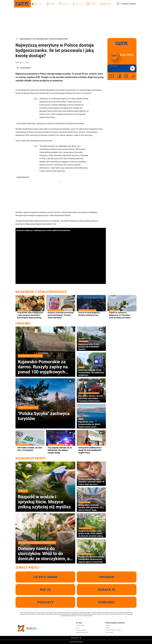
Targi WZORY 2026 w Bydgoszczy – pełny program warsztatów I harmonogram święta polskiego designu (30, 315)
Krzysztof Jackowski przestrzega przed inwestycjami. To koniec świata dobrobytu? (61, 315)
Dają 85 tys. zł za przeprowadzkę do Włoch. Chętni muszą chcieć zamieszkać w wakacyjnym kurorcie (91, 424)
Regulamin (108, 625)
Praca (78, 628)
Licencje (107, 628)
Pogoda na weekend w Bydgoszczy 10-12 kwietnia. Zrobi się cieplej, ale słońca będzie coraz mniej (122, 315)
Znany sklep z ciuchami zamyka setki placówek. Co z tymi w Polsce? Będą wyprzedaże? (91, 508)
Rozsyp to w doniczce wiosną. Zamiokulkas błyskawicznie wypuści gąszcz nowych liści (91, 559)
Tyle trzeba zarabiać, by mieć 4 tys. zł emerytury (30, 449)
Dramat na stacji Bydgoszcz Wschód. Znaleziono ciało (91, 314)
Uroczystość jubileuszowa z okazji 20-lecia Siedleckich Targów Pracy (91, 450)
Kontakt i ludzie (80, 625)
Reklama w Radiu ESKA (82, 632)
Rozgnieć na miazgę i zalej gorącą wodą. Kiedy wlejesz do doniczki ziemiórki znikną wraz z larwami (91, 533)
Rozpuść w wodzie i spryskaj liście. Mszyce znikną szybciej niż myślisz (45, 499)
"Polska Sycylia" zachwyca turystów (45, 414)
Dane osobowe (109, 632)
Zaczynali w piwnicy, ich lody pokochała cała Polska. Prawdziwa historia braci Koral (91, 398)
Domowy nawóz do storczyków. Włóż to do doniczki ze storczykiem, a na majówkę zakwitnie (45, 551)
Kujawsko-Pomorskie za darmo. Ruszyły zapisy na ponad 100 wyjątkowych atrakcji (45, 364)
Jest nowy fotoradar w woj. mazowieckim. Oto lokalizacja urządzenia (91, 372)
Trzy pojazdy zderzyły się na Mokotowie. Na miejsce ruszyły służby (61, 450)
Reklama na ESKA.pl (81, 630)
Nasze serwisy (76, 638)
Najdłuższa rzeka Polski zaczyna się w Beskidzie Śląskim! (91, 347)
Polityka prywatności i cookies (113, 630)
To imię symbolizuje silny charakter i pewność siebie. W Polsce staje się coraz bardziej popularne (91, 482)
